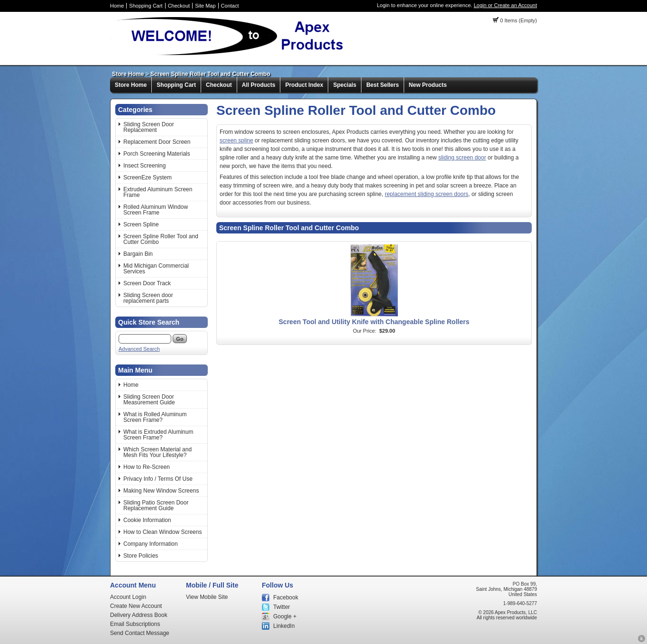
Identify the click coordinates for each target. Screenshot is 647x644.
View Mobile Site (207, 597)
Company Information (151, 544)
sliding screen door (462, 158)
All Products (259, 85)
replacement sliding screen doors (426, 194)
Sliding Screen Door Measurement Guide (149, 400)
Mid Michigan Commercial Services (156, 269)
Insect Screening (144, 166)
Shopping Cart (146, 6)
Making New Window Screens (161, 491)
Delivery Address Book (139, 615)
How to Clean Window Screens (162, 532)
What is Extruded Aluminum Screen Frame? (158, 435)
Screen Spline (141, 224)
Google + (285, 616)
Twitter (282, 607)
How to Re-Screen (147, 467)
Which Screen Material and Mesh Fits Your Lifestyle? (157, 452)
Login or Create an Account (505, 5)
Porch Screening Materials (157, 154)
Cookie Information (147, 520)
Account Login (128, 597)
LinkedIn (284, 626)
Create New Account (136, 606)
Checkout (179, 6)
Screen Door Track (147, 283)
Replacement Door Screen (157, 142)
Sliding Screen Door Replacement (149, 127)
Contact (230, 6)
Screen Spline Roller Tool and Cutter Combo (210, 74)
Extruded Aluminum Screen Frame (158, 192)
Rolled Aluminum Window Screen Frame (156, 210)
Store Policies (141, 556)
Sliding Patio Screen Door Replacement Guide (156, 505)
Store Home (128, 74)
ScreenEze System (148, 177)
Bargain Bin (138, 254)
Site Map (205, 6)
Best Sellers (383, 85)
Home (117, 6)
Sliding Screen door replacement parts (148, 298)
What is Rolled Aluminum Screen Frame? (155, 417)
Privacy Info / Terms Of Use (158, 479)
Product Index (304, 85)
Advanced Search (139, 349)
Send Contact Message (140, 633)
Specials (345, 85)
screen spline (236, 140)
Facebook (286, 597)
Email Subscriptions (135, 624)
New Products (428, 85)
